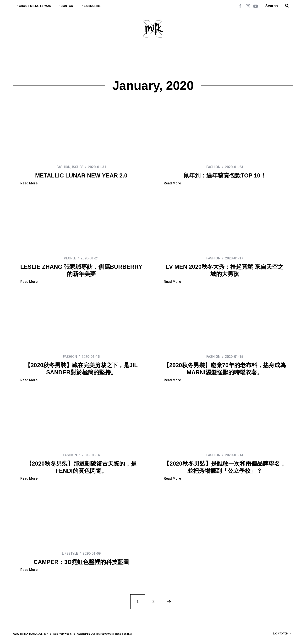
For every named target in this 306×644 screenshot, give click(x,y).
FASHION (63, 167)
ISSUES (78, 167)
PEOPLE (70, 258)
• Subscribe (91, 6)
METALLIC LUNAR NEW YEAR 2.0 (81, 175)
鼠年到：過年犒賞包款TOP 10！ (225, 175)
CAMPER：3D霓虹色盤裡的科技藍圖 (81, 562)
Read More (29, 183)
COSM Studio (99, 634)
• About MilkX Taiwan (34, 6)
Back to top (282, 634)
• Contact (67, 6)
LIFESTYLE (70, 553)
